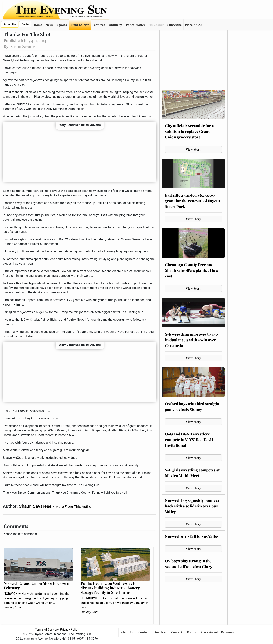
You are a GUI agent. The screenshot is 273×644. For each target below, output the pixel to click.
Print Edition (80, 25)
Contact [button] (177, 632)
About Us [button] (128, 632)
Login (25, 24)
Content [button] (144, 632)
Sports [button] (62, 25)
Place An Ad (194, 25)
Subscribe (10, 24)
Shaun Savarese (36, 506)
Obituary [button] (115, 25)
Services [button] (161, 632)
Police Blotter (136, 25)
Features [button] (99, 25)
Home (38, 25)
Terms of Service (46, 630)
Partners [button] (228, 632)
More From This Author (74, 507)
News (50, 25)
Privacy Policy (69, 630)
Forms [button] (192, 632)
